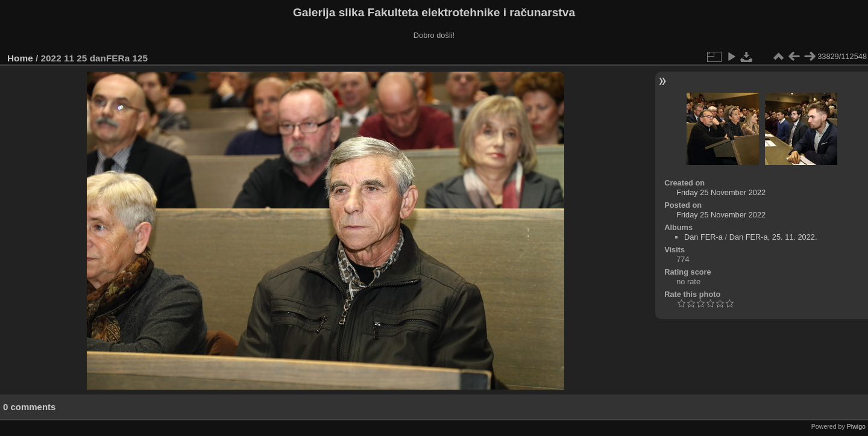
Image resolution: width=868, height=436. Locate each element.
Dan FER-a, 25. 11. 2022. (773, 237)
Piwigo (856, 426)
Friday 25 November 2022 (721, 192)
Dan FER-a (703, 237)
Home (20, 58)
